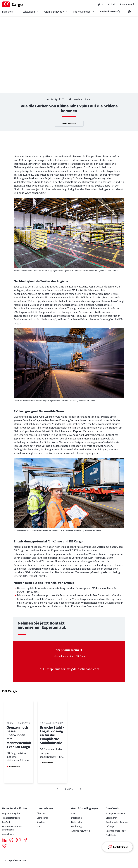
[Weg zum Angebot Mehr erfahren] (11, 813)
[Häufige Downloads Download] (115, 813)
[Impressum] (77, 818)
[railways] (110, 826)
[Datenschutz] (77, 822)
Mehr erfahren (69, 124)
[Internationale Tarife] (116, 831)
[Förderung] (76, 826)
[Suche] (119, 12)
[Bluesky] (5, 847)
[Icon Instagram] (19, 840)
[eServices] (6, 822)
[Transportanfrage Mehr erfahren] (11, 818)
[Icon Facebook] (26, 840)
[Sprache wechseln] (129, 12)
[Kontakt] (40, 826)
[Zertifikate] (111, 835)
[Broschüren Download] (111, 818)
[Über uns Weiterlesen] (41, 813)
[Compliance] (43, 818)
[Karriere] (41, 822)
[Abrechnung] (8, 834)
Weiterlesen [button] (14, 778)
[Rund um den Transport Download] (118, 822)
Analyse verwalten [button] (80, 831)
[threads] (12, 840)
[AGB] (73, 813)
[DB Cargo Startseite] (12, 4)
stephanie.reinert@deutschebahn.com (73, 669)
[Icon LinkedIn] (5, 840)
